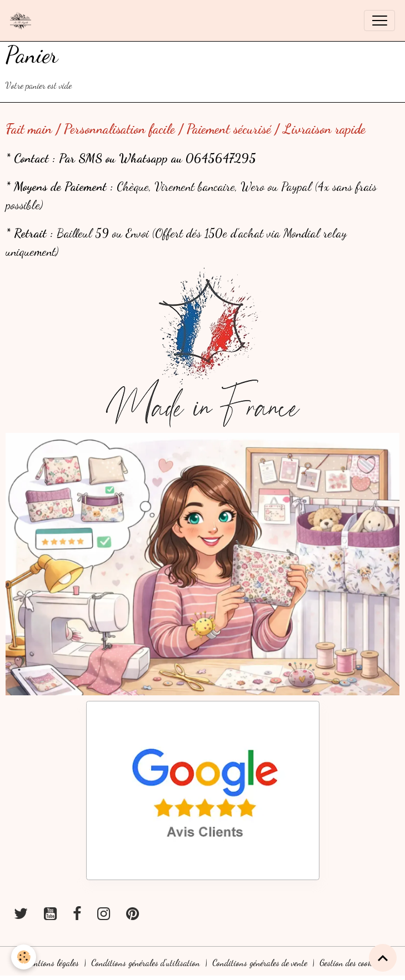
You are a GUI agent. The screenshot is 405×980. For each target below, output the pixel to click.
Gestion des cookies (350, 963)
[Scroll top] (383, 958)
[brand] (23, 21)
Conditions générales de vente (260, 963)
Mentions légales (52, 963)
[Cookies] (24, 957)
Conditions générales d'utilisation (146, 963)
